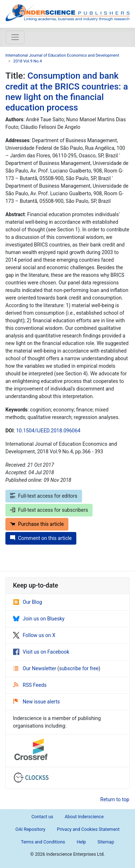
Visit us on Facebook (41, 652)
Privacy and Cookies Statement (88, 829)
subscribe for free (79, 668)
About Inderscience (84, 817)
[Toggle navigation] (15, 37)
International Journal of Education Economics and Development (62, 55)
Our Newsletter (35, 668)
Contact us (42, 817)
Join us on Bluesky (39, 619)
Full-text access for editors (44, 496)
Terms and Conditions (43, 842)
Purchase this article (37, 524)
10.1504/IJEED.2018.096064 (48, 431)
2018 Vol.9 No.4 (28, 61)
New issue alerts (37, 702)
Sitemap (106, 842)
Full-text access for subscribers (49, 510)
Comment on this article (41, 538)
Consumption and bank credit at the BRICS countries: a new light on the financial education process (67, 91)
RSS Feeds (30, 685)
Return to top (115, 799)
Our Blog (28, 602)
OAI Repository (30, 829)
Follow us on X (34, 635)
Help (81, 842)
